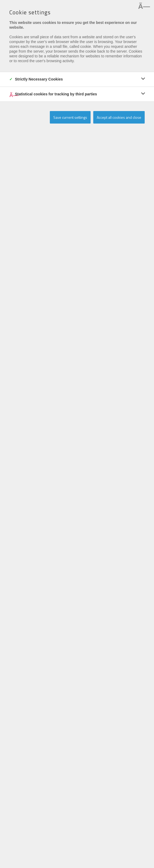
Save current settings (70, 117)
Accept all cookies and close (119, 117)
